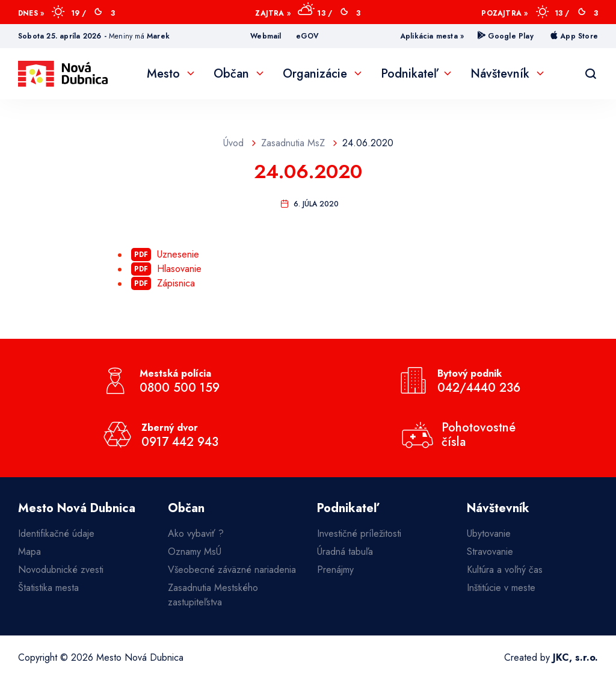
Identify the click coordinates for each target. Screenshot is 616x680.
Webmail (266, 36)
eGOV (308, 36)
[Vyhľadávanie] (591, 74)
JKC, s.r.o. (575, 657)
